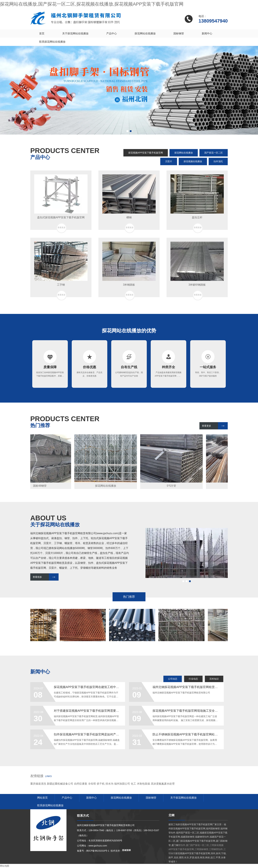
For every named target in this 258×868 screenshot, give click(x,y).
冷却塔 (92, 784)
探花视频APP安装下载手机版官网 (146, 153)
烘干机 (101, 784)
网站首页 (42, 798)
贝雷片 (169, 161)
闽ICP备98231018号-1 (98, 851)
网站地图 (5, 866)
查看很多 (37, 577)
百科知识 (214, 679)
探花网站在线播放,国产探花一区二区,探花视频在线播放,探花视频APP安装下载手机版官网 (92, 4)
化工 (133, 784)
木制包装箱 (143, 784)
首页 (42, 33)
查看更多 (206, 426)
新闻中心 (207, 33)
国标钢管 (179, 33)
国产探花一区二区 (214, 153)
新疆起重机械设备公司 (60, 784)
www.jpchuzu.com (107, 533)
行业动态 (193, 679)
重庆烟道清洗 (38, 784)
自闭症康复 (81, 784)
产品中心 (112, 33)
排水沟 (109, 784)
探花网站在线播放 (145, 33)
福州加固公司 (122, 784)
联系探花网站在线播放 (52, 42)
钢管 (67, 538)
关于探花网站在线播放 (75, 33)
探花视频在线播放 (193, 161)
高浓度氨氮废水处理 (163, 784)
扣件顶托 (218, 161)
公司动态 (173, 679)
